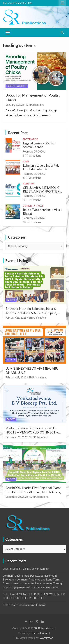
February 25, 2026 (33, 152)
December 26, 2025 (17, 437)
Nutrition (29, 184)
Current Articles (17, 86)
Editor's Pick (30, 139)
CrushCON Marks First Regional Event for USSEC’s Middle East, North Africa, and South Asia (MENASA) (33, 492)
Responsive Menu (62, 3)
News (26, 162)
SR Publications (35, 105)
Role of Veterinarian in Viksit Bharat (42, 212)
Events (11, 300)
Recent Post (18, 133)
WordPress (46, 638)
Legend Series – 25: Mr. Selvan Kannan (39, 145)
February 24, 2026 (33, 196)
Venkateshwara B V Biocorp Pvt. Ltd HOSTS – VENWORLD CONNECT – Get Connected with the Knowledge (32, 432)
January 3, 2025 (15, 105)
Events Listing (17, 261)
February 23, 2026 (16, 318)
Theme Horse (39, 633)
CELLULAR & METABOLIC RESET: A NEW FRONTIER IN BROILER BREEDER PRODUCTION (41, 193)
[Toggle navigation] (8, 32)
